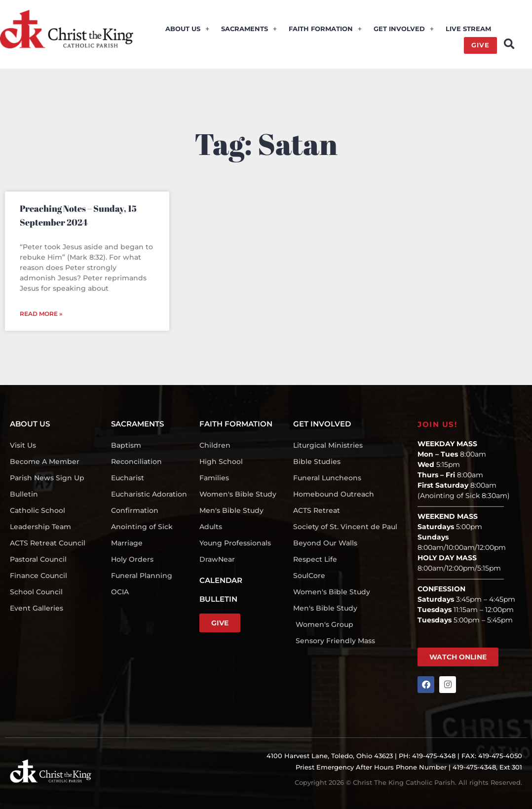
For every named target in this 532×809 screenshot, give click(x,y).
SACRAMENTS (249, 29)
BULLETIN (218, 599)
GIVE (480, 45)
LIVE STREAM (468, 29)
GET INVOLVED (404, 29)
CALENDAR (221, 580)
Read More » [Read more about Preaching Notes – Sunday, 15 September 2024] (41, 314)
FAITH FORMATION (325, 29)
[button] (509, 44)
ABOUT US (187, 29)
